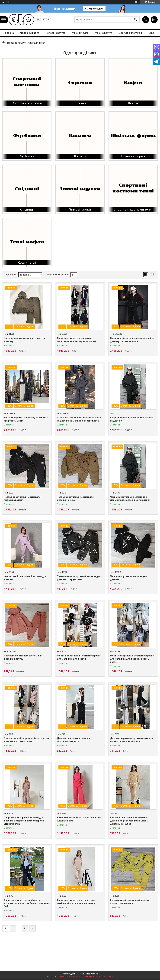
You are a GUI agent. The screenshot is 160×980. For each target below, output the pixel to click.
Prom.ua (94, 974)
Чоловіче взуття (55, 33)
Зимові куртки (80, 209)
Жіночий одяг (80, 33)
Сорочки (80, 103)
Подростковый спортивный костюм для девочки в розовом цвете (26, 740)
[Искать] (136, 20)
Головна (9, 33)
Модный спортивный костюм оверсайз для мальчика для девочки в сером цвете (132, 659)
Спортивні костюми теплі (133, 209)
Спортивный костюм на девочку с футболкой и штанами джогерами (76, 902)
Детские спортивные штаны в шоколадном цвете (74, 740)
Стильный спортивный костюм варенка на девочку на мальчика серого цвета (79, 419)
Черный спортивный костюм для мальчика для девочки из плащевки (130, 499)
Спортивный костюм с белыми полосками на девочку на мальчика (77, 340)
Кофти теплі (27, 263)
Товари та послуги (16, 43)
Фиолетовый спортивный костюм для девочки (25, 578)
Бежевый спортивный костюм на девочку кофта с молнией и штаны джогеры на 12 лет (129, 821)
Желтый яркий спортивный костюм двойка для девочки (130, 902)
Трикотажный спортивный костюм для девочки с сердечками (79, 578)
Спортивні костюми (27, 103)
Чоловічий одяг (30, 33)
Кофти (133, 103)
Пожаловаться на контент (71, 977)
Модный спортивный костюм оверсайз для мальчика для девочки (79, 657)
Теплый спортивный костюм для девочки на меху (75, 499)
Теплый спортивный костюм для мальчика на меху (22, 499)
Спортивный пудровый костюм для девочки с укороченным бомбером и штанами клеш (24, 821)
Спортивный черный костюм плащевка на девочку (132, 419)
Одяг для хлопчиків (131, 33)
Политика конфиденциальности (98, 977)
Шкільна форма (133, 156)
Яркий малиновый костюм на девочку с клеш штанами (79, 819)
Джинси (80, 156)
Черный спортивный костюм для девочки (128, 578)
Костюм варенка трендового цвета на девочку (25, 340)
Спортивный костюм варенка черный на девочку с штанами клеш (132, 340)
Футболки (27, 156)
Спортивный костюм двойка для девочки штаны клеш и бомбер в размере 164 (27, 903)
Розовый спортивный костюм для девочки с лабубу (23, 657)
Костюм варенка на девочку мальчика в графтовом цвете (26, 419)
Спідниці (27, 209)
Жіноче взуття (104, 33)
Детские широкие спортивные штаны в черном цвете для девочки (132, 740)
